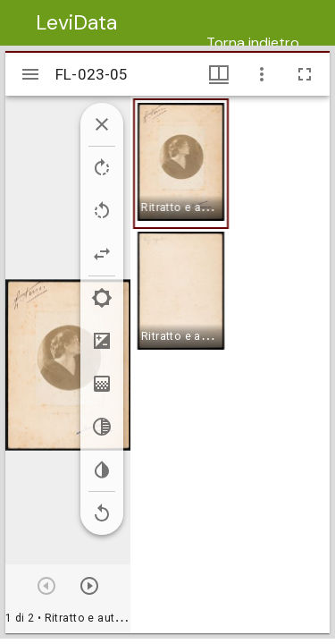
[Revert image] (102, 513)
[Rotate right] (102, 168)
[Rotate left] (102, 211)
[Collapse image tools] (102, 124)
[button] (181, 164)
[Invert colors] (102, 470)
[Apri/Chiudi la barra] (30, 74)
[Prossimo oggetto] (89, 586)
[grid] (230, 364)
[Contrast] (102, 341)
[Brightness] (102, 298)
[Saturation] (102, 384)
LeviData (76, 22)
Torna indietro (253, 42)
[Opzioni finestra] (262, 74)
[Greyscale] (102, 427)
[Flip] (102, 254)
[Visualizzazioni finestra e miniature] (219, 74)
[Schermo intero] (305, 74)
